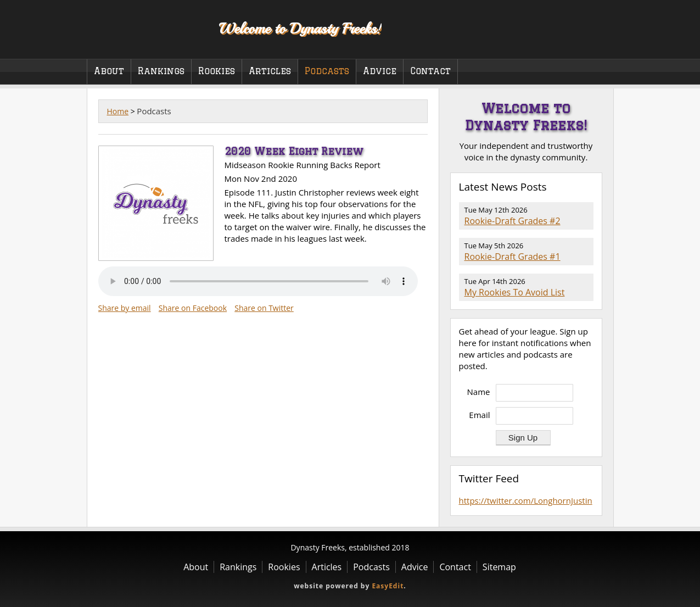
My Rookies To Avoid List (515, 292)
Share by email (125, 308)
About (109, 71)
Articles (270, 71)
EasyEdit (388, 586)
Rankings (161, 71)
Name (479, 392)
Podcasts (327, 71)
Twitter (594, 43)
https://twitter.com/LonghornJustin (526, 500)
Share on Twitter (264, 308)
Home (118, 111)
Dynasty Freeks (146, 27)
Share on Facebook (193, 308)
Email (479, 415)
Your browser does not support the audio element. (258, 281)
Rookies (217, 71)
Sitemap (499, 567)
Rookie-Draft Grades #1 (513, 257)
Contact (430, 71)
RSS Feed (587, 187)
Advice (380, 71)
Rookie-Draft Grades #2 (513, 221)
